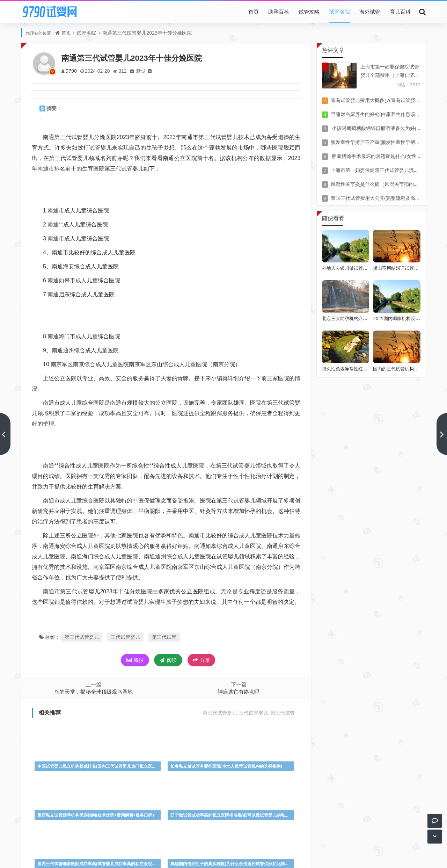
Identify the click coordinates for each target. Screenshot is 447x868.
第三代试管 (164, 637)
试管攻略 (309, 12)
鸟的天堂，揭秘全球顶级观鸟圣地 (93, 692)
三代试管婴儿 (125, 637)
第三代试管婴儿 (82, 637)
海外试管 (370, 12)
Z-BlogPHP (223, 857)
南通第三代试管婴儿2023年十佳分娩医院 (147, 33)
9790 (72, 71)
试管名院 (339, 12)
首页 (254, 12)
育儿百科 (400, 12)
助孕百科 (279, 12)
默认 (144, 71)
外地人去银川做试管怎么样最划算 (356, 268)
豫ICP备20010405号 (236, 847)
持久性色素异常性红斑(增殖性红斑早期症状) (367, 369)
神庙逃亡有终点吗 (239, 692)
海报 (135, 660)
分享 (201, 660)
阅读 (168, 660)
